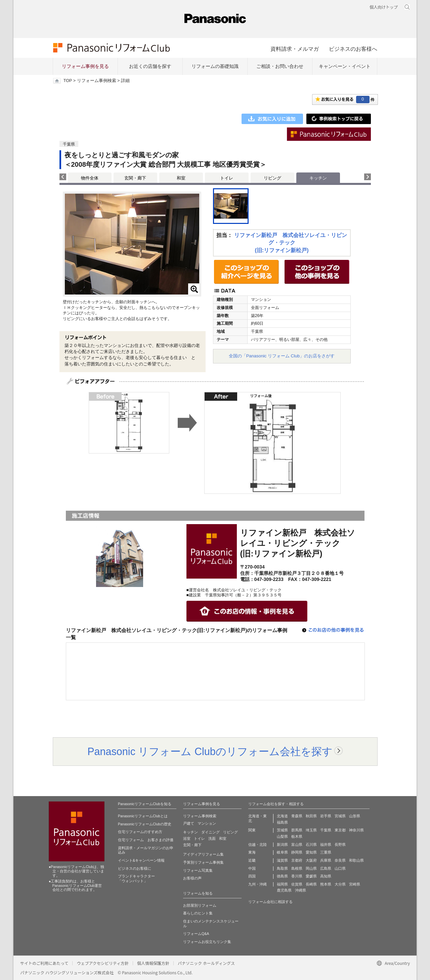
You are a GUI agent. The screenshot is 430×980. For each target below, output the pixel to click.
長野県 (340, 845)
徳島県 (282, 876)
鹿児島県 (284, 890)
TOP (68, 81)
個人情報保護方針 (153, 963)
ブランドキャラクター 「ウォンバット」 (136, 878)
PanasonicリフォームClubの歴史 (145, 824)
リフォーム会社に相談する (270, 902)
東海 (252, 852)
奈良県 (340, 860)
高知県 (326, 876)
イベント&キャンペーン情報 (141, 860)
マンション (207, 823)
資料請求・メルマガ (295, 49)
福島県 (282, 822)
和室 (181, 178)
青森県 (297, 816)
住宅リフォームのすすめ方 (140, 832)
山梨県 (282, 836)
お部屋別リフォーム (200, 905)
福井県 (326, 845)
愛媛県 (311, 876)
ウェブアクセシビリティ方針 (103, 963)
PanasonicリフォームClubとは (143, 816)
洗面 (212, 838)
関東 (252, 830)
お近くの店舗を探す (150, 66)
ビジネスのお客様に (135, 868)
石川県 (311, 845)
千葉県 (326, 830)
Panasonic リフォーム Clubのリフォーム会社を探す (210, 751)
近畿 (252, 860)
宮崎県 (355, 884)
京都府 (297, 860)
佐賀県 (297, 884)
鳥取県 (282, 868)
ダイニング (210, 832)
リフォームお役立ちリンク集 (207, 942)
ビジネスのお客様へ (353, 49)
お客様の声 (192, 878)
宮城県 (340, 816)
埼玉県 (311, 830)
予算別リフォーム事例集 (203, 862)
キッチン (190, 832)
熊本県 (326, 884)
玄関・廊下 (135, 178)
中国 (252, 868)
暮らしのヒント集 (198, 913)
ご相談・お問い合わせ (280, 66)
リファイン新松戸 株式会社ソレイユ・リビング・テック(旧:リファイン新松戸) (291, 243)
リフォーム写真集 (198, 870)
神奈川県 (356, 830)
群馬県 (297, 830)
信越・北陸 (257, 845)
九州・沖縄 (257, 884)
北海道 (282, 816)
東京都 (340, 830)
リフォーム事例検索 (97, 81)
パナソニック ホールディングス (206, 963)
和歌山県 (356, 860)
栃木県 (297, 836)
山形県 (355, 816)
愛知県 (311, 852)
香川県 (297, 876)
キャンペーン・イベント (345, 66)
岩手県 (326, 816)
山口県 (340, 868)
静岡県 (297, 852)
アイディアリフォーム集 (203, 854)
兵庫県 (326, 860)
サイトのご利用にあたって (44, 963)
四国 (252, 876)
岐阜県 (282, 852)
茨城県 (282, 830)
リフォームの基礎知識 (215, 66)
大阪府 (311, 860)
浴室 (187, 838)
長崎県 (311, 884)
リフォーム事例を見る (85, 66)
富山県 (297, 845)
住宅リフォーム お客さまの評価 (146, 840)
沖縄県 (300, 890)
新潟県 (282, 845)
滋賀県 (282, 860)
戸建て (189, 823)
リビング (272, 178)
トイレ (227, 178)
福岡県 (282, 884)
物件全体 (90, 178)
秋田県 (311, 816)
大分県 (340, 884)
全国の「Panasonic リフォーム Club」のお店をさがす (282, 356)
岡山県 (311, 868)
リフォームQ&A (196, 934)
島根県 (297, 868)
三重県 (326, 852)
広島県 (326, 868)
